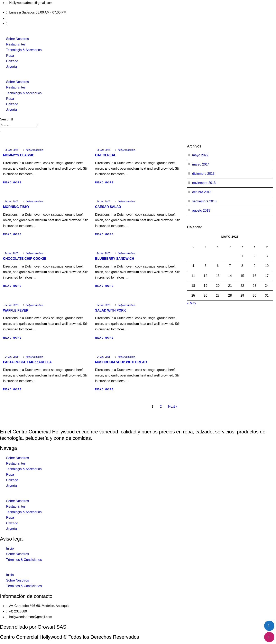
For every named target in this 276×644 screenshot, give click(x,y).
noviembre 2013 (204, 183)
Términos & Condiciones (24, 560)
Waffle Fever (16, 310)
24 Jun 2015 (11, 253)
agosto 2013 (201, 210)
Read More (12, 183)
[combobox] (18, 125)
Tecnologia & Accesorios (24, 50)
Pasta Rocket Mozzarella (27, 362)
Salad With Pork (111, 310)
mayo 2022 (200, 155)
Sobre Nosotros (17, 39)
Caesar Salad (108, 207)
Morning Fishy (16, 207)
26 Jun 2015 (11, 150)
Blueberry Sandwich (115, 259)
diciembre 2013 (203, 174)
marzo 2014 (201, 164)
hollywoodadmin (35, 150)
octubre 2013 (202, 192)
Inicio (10, 548)
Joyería (11, 67)
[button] (138, 76)
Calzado (12, 61)
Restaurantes (16, 44)
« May (192, 303)
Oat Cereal (106, 155)
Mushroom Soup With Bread (121, 362)
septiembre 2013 (204, 201)
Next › (172, 406)
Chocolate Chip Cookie (25, 259)
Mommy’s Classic (19, 155)
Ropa (10, 56)
